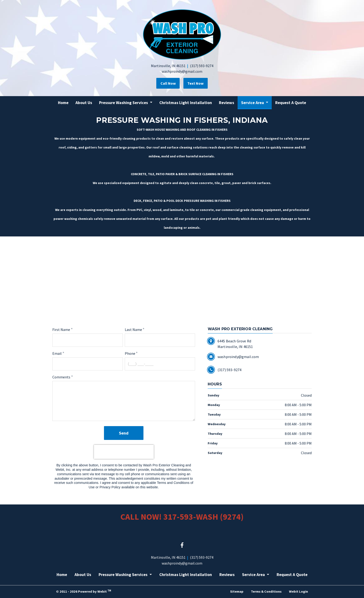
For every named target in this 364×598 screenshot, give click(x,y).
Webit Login (298, 591)
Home (63, 103)
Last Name (133, 330)
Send (124, 433)
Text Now (197, 83)
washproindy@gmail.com (182, 71)
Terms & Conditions (266, 591)
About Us (84, 103)
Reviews (227, 103)
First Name (61, 330)
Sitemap (237, 591)
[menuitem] (63, 103)
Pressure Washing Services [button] (124, 103)
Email (57, 353)
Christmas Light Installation (186, 103)
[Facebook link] (182, 545)
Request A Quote (291, 103)
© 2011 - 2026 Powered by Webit (84, 591)
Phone (130, 353)
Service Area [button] (253, 103)
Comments (61, 377)
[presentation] (124, 452)
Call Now (167, 83)
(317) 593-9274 (202, 66)
